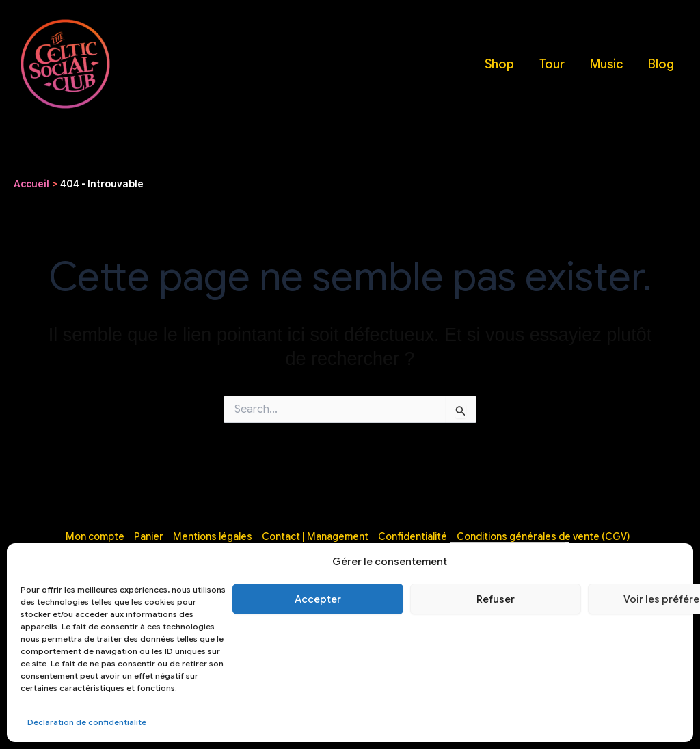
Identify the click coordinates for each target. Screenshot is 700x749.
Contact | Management (315, 536)
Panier (149, 536)
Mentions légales (213, 536)
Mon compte (95, 536)
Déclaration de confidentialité (87, 722)
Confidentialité (413, 536)
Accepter (318, 599)
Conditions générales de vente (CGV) (543, 536)
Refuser (496, 599)
